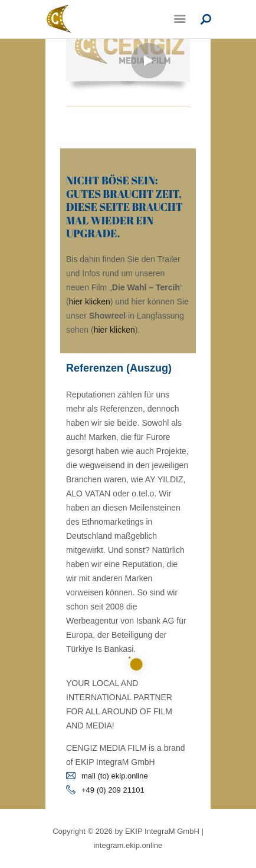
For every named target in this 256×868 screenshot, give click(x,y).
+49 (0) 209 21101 (113, 790)
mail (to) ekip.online (115, 776)
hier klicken (90, 302)
